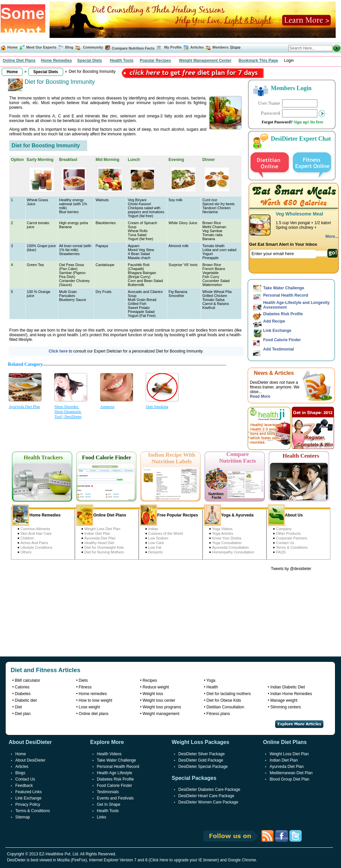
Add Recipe (274, 321)
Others (26, 552)
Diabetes (23, 694)
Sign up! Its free (309, 122)
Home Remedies (56, 61)
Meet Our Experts (41, 47)
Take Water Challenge (284, 288)
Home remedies (93, 694)
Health (212, 687)
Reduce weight (156, 687)
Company (284, 529)
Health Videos (109, 754)
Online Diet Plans (19, 61)
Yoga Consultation (227, 543)
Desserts (156, 552)
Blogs (20, 773)
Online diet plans (94, 714)
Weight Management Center (205, 61)
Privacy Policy (28, 804)
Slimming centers (286, 707)
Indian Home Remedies (291, 694)
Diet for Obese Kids (224, 700)
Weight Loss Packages (200, 742)
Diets (83, 680)
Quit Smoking (157, 407)
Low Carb (156, 543)
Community (92, 47)
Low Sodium (159, 538)
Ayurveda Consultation (231, 547)
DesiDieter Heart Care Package (206, 796)
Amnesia (107, 407)
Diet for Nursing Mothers (104, 552)
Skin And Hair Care (36, 533)
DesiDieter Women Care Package (208, 802)
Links (101, 817)
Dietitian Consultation (225, 707)
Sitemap (23, 817)
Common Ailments (35, 529)
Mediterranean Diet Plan (291, 773)
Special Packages (194, 778)
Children (27, 538)
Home (12, 47)
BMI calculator (28, 680)
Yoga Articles (223, 533)
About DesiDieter (30, 760)
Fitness (85, 687)
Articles (197, 47)
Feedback (24, 786)
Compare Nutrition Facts (133, 48)
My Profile (173, 47)
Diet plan (23, 714)
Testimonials (108, 792)
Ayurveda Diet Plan (24, 407)
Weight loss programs (162, 707)
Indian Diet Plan (97, 533)
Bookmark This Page (258, 61)
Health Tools (122, 61)
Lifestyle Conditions (36, 547)
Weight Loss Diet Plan (102, 529)
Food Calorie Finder (282, 340)
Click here (59, 351)
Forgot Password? (277, 122)
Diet (18, 707)
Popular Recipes (155, 61)
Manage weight (284, 700)
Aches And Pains (34, 543)
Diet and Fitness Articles (45, 670)
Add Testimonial (278, 349)
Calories (22, 687)
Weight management (161, 714)
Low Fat (155, 547)
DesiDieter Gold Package (201, 760)
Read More (260, 396)
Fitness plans (218, 714)
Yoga (211, 680)
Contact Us (285, 543)
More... (332, 236)
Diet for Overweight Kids (104, 547)
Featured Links (28, 792)
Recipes (150, 680)
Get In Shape (109, 804)
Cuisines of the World (166, 533)
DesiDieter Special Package (203, 767)
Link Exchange (277, 331)
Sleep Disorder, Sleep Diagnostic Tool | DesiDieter (68, 412)
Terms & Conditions (292, 547)
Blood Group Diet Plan (289, 779)
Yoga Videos (222, 529)
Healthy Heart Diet (99, 543)
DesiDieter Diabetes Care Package (209, 790)
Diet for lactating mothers (229, 694)
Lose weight (89, 707)
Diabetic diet (26, 700)
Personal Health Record (286, 295)
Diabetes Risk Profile (283, 314)
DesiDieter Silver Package (201, 754)
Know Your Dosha (227, 538)
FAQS (281, 552)
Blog (69, 47)
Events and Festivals (115, 798)
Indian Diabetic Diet (288, 687)
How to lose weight (96, 700)
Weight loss (153, 694)
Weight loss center (159, 700)
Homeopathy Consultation (233, 552)
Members (221, 47)
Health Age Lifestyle (114, 773)
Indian (153, 529)
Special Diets (90, 61)
